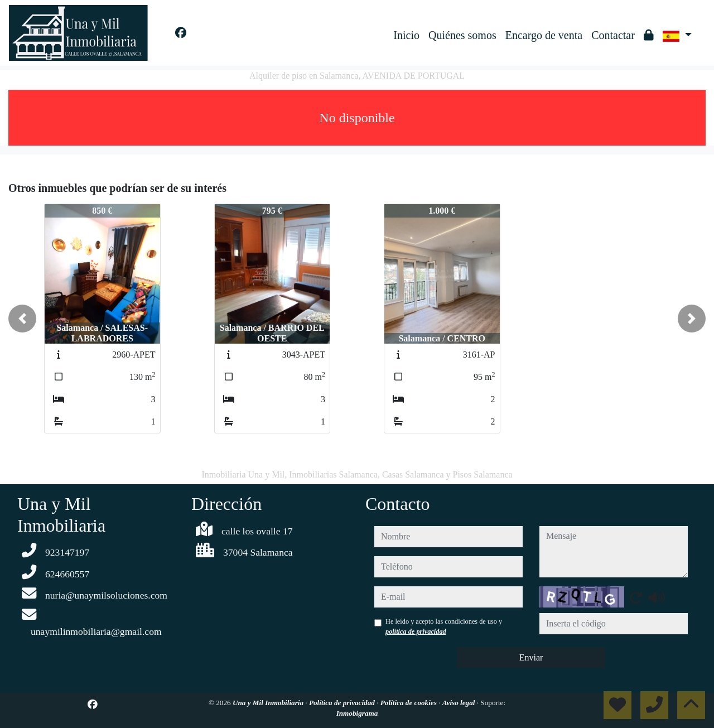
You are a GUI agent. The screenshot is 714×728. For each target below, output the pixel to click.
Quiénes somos (462, 35)
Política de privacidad (343, 703)
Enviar (531, 657)
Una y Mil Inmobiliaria (269, 703)
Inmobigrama (357, 713)
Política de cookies (409, 703)
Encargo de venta (544, 35)
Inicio (406, 35)
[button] (22, 319)
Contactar (613, 35)
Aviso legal (460, 703)
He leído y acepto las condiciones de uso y (444, 626)
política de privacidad (416, 631)
